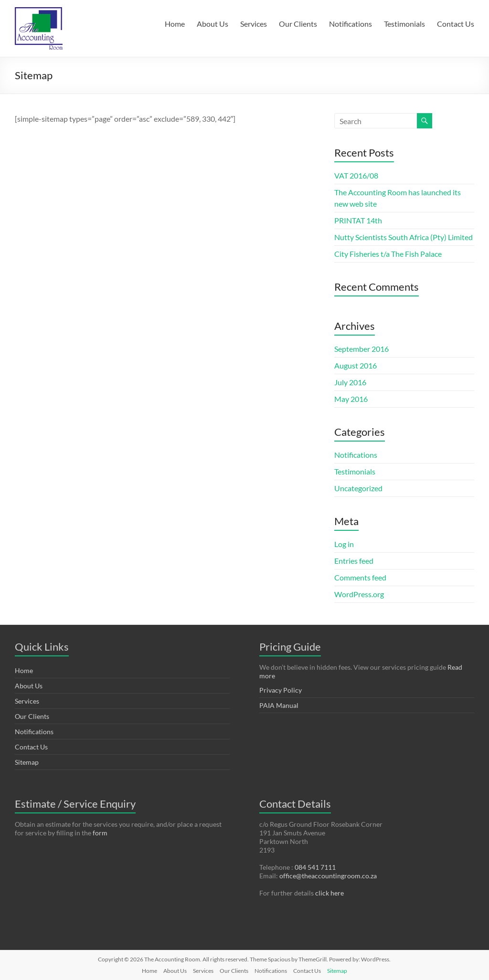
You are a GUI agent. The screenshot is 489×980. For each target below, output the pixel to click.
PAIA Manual (279, 705)
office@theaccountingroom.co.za (328, 876)
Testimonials (404, 24)
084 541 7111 (315, 867)
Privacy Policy (281, 690)
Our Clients (298, 24)
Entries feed (354, 561)
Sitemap (27, 762)
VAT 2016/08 (356, 175)
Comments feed (360, 577)
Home (175, 24)
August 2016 (356, 365)
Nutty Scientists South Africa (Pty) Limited (404, 237)
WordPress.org (359, 594)
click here (330, 893)
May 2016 (351, 399)
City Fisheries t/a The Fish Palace (388, 254)
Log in (344, 544)
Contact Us (456, 24)
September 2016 (361, 349)
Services (254, 24)
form (100, 833)
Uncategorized (358, 488)
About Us (213, 24)
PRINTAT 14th (358, 220)
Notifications (351, 24)
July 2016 (350, 382)
